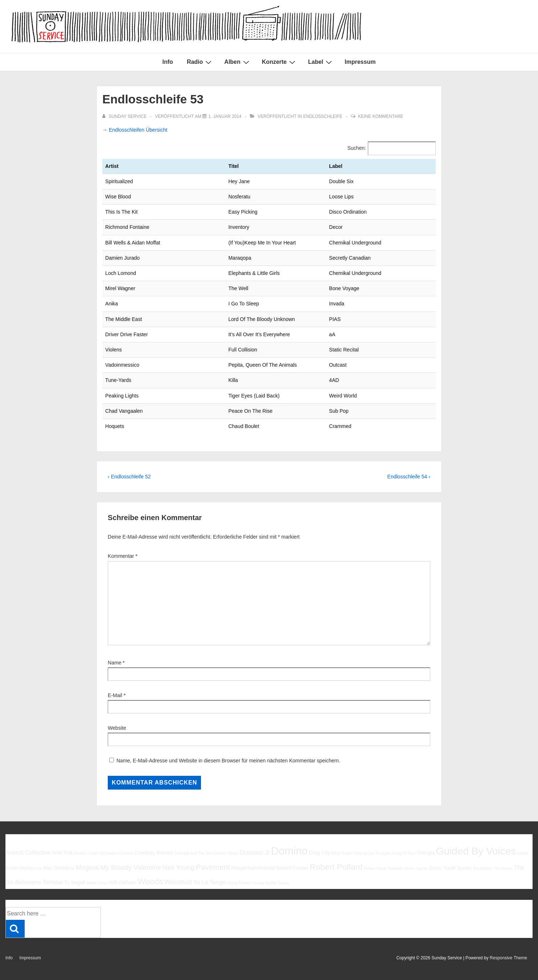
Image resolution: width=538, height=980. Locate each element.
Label (321, 62)
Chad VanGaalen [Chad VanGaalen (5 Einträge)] (103, 853)
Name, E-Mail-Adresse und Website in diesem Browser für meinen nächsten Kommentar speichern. (228, 761)
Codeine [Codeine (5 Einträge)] (126, 853)
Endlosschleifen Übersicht (138, 130)
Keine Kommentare (381, 116)
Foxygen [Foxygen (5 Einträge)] (383, 853)
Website (117, 728)
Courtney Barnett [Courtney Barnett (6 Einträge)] (154, 853)
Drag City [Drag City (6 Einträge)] (319, 853)
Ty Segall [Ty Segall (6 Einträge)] (75, 882)
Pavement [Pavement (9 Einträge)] (213, 867)
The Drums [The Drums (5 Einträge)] (503, 868)
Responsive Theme (508, 958)
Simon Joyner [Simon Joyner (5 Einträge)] (416, 868)
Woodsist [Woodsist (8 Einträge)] (178, 882)
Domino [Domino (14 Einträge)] (289, 851)
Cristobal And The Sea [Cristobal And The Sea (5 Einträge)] (193, 853)
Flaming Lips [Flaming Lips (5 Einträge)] (364, 853)
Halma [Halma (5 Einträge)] (523, 853)
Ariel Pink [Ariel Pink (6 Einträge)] (63, 853)
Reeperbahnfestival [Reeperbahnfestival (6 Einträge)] (253, 868)
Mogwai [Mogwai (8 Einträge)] (87, 867)
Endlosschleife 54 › (409, 477)
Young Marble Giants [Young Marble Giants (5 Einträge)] (271, 883)
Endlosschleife (323, 116)
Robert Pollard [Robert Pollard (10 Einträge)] (336, 867)
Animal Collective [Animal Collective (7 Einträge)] (28, 852)
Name (114, 663)
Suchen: (357, 148)
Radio (200, 62)
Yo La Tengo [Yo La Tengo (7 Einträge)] (210, 882)
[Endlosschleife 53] (225, 116)
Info (168, 62)
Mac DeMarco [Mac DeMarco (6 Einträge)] (59, 868)
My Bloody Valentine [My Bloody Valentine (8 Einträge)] (131, 867)
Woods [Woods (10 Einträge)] (150, 881)
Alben (237, 62)
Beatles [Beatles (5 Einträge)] (81, 853)
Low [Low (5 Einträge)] (38, 868)
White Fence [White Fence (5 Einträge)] (97, 883)
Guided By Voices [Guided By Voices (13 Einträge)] (476, 851)
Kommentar (123, 556)
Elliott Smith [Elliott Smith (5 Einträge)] (341, 853)
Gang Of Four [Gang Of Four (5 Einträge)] (404, 853)
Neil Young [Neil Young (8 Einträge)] (179, 867)
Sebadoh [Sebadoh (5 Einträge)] (395, 868)
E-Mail (115, 695)
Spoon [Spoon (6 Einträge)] (464, 868)
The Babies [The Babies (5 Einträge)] (482, 868)
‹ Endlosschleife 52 (129, 477)
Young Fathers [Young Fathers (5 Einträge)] (239, 883)
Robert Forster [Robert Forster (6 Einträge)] (292, 868)
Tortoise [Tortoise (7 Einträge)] (53, 882)
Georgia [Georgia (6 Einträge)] (426, 853)
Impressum (360, 62)
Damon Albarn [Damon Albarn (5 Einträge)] (226, 853)
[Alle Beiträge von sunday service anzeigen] (125, 116)
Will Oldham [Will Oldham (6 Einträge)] (123, 882)
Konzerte (280, 62)
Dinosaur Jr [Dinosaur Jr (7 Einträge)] (255, 852)
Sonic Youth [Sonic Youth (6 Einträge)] (443, 868)
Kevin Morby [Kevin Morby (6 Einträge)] (19, 868)
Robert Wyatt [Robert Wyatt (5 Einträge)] (375, 868)
